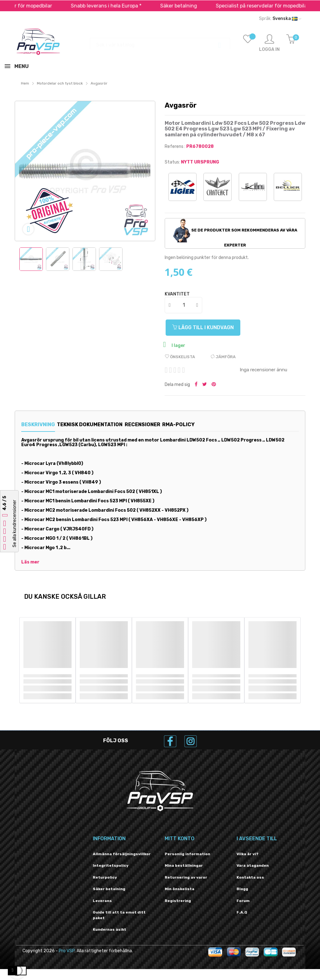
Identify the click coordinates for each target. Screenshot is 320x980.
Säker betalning (189, 6)
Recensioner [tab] (162, 424)
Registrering (178, 901)
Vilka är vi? (247, 854)
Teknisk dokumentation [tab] (100, 424)
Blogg (242, 889)
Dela (196, 385)
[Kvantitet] (184, 305)
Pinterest (214, 385)
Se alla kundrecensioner (15, 524)
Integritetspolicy (111, 865)
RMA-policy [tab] (208, 424)
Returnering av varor (186, 877)
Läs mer (30, 562)
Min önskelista (180, 889)
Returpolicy (105, 877)
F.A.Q (242, 912)
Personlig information (187, 854)
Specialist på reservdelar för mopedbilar (273, 6)
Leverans (102, 901)
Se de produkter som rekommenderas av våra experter (235, 233)
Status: (172, 162)
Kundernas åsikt (110, 929)
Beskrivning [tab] (38, 424)
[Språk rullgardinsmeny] (280, 19)
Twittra (205, 385)
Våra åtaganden (253, 865)
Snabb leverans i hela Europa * (117, 6)
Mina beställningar (184, 865)
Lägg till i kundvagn (207, 327)
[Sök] (160, 42)
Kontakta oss (250, 877)
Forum (243, 901)
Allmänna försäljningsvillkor (122, 854)
